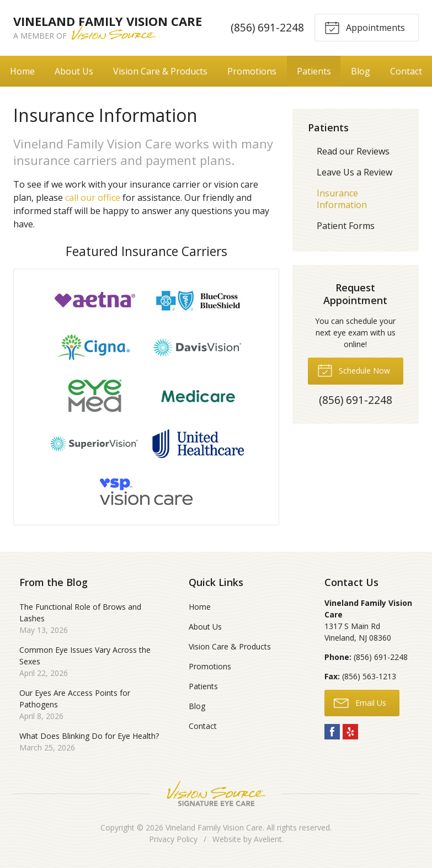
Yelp (350, 732)
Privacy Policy (173, 839)
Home (22, 71)
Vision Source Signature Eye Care (216, 793)
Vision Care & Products (160, 71)
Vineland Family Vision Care (214, 827)
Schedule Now (354, 370)
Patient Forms (346, 226)
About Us (74, 71)
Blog (361, 71)
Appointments (365, 27)
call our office (93, 198)
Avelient (268, 839)
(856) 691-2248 (267, 27)
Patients (314, 71)
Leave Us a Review (354, 172)
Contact (406, 71)
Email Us (360, 702)
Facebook (332, 732)
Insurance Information (342, 199)
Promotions (252, 71)
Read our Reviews (353, 151)
